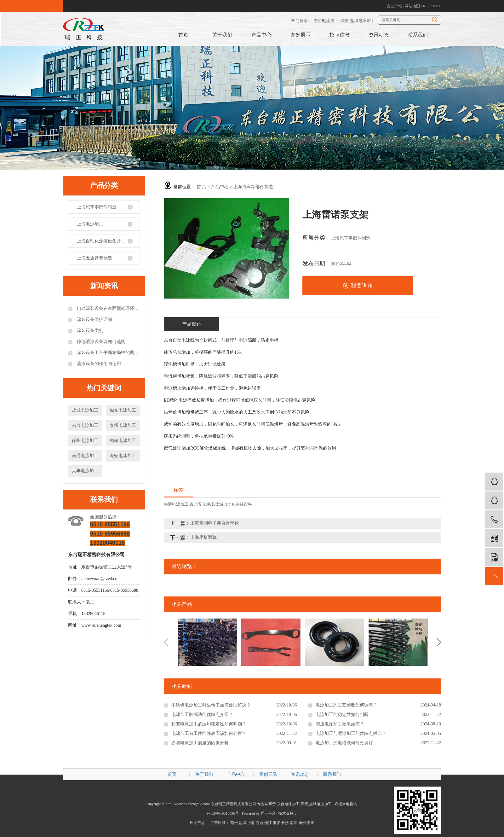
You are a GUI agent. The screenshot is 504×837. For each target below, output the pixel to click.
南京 (294, 823)
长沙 (285, 823)
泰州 (311, 823)
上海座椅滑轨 (203, 537)
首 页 (202, 187)
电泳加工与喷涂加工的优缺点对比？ (351, 733)
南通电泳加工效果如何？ (340, 724)
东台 (260, 823)
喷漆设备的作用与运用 (98, 364)
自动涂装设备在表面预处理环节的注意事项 (108, 308)
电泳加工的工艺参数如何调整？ (346, 705)
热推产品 (197, 823)
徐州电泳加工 (85, 441)
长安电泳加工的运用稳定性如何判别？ (209, 724)
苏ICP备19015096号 (223, 813)
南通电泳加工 (85, 456)
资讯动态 (379, 35)
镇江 (268, 823)
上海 (251, 823)
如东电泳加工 (123, 410)
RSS (426, 6)
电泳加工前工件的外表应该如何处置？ (209, 733)
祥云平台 (268, 813)
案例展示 (301, 35)
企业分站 (394, 6)
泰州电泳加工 (123, 425)
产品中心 (261, 35)
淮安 (277, 823)
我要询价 (358, 286)
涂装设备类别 (89, 331)
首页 (183, 35)
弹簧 (344, 21)
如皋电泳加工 (123, 441)
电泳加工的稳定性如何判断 (342, 715)
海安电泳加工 (123, 456)
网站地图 (412, 6)
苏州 (234, 823)
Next (439, 642)
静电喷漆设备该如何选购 (100, 342)
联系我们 (418, 35)
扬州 (302, 823)
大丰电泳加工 (85, 471)
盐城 (243, 823)
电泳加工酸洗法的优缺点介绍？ (202, 715)
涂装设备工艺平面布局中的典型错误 (108, 353)
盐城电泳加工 (363, 21)
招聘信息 (340, 35)
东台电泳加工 (326, 21)
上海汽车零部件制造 (97, 207)
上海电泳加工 (90, 224)
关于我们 (222, 35)
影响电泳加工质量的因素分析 (200, 743)
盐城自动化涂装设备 (234, 504)
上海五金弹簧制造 (94, 258)
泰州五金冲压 (202, 504)
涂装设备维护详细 (94, 320)
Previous (166, 642)
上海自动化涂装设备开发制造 (106, 241)
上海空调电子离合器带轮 (215, 523)
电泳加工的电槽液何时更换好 (344, 743)
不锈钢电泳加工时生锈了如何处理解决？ (211, 705)
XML (437, 6)
